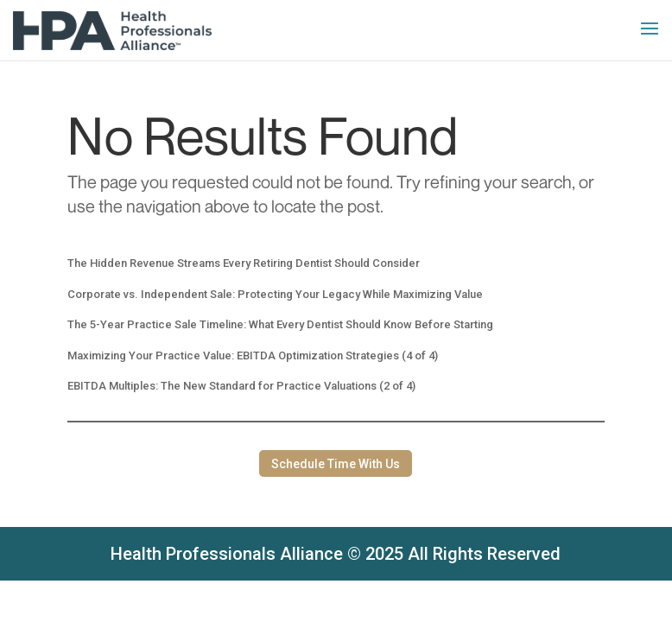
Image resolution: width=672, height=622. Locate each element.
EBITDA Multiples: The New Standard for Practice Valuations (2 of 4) (241, 386)
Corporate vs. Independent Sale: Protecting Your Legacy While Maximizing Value (275, 294)
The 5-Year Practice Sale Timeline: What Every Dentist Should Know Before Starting (280, 324)
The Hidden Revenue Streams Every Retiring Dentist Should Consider (244, 263)
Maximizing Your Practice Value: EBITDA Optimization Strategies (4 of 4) (253, 355)
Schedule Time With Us (336, 464)
